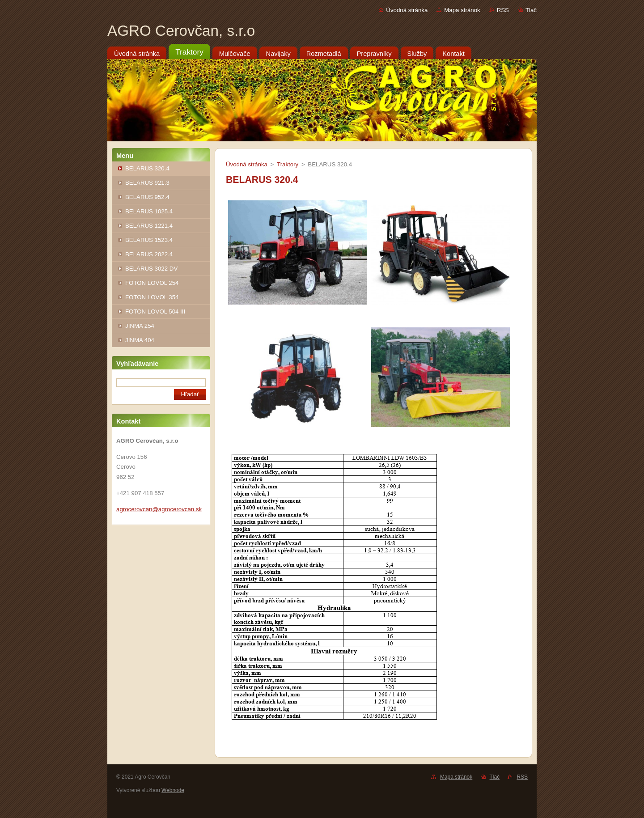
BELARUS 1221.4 (149, 226)
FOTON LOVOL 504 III (155, 312)
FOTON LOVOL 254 (152, 283)
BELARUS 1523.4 (149, 240)
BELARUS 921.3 (147, 183)
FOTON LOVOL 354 (152, 297)
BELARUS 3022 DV (151, 269)
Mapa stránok (462, 10)
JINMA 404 (140, 340)
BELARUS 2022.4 (149, 254)
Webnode (173, 790)
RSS (503, 10)
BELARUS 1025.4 (149, 211)
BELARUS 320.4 (147, 168)
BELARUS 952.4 (147, 197)
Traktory (288, 164)
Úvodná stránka (407, 10)
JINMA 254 (140, 326)
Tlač (531, 10)
